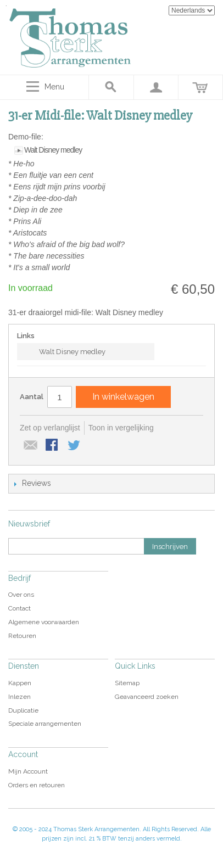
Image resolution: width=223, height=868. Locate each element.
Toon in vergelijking (121, 428)
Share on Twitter (75, 446)
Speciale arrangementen (45, 724)
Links (26, 336)
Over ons (21, 595)
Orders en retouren (37, 785)
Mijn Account (28, 771)
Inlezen (19, 697)
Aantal (32, 397)
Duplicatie (23, 710)
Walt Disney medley (53, 150)
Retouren (22, 636)
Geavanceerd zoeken (147, 697)
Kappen (20, 683)
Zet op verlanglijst (50, 428)
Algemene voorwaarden (44, 622)
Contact (19, 608)
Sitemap (127, 683)
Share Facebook (53, 446)
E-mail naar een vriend (31, 446)
